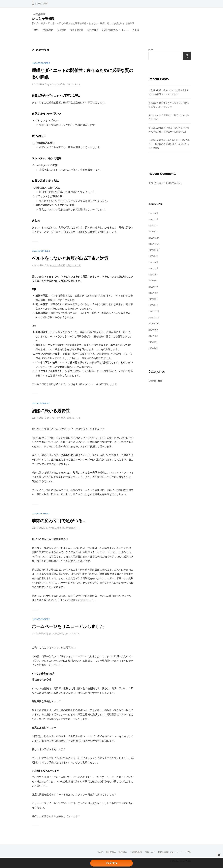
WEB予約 (112, 863)
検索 (151, 50)
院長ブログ (93, 30)
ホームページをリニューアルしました (70, 626)
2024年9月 (154, 329)
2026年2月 (154, 225)
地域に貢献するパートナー (115, 30)
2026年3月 (154, 219)
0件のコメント (74, 84)
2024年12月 (154, 311)
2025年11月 (154, 244)
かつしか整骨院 (43, 19)
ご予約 (135, 30)
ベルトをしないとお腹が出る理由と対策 (72, 258)
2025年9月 (154, 256)
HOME (35, 30)
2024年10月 (154, 323)
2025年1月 (154, 305)
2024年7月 (154, 341)
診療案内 (62, 30)
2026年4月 (154, 213)
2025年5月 (154, 280)
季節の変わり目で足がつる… (61, 520)
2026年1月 (154, 231)
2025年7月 (154, 268)
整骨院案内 (48, 30)
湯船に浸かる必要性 (52, 410)
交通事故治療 (77, 30)
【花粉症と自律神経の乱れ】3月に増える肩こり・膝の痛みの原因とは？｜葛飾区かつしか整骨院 (169, 144)
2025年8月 (154, 262)
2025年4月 (154, 286)
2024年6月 (154, 347)
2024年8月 (154, 335)
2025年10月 (154, 250)
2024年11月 (154, 317)
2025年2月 (154, 299)
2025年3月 (154, 292)
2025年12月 (154, 238)
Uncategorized (41, 63)
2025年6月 (154, 274)
